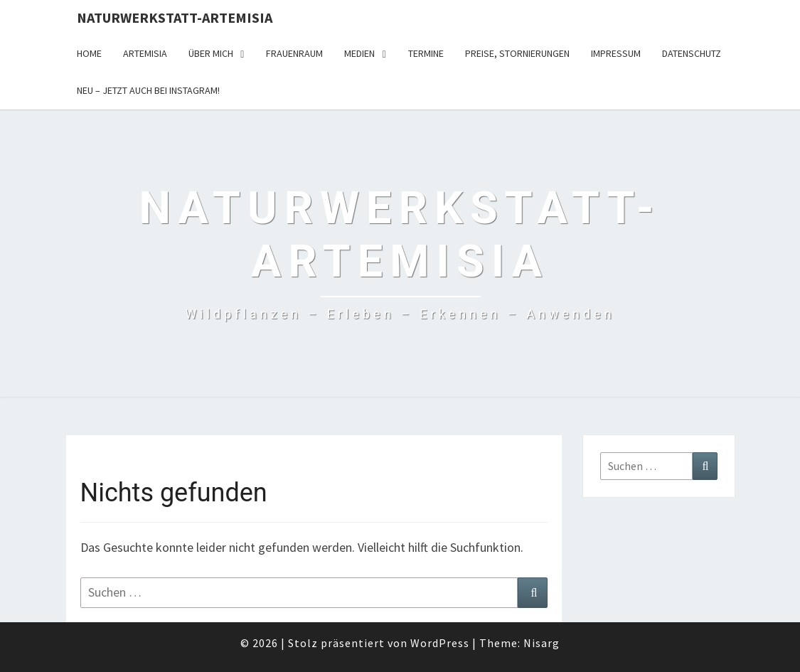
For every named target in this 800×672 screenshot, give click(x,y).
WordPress (440, 643)
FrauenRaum (294, 53)
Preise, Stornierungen (517, 53)
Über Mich (211, 53)
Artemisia (145, 53)
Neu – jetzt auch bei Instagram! (148, 90)
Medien (359, 53)
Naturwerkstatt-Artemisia (175, 17)
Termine (426, 53)
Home (89, 53)
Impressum (616, 53)
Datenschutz (692, 53)
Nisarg (542, 643)
